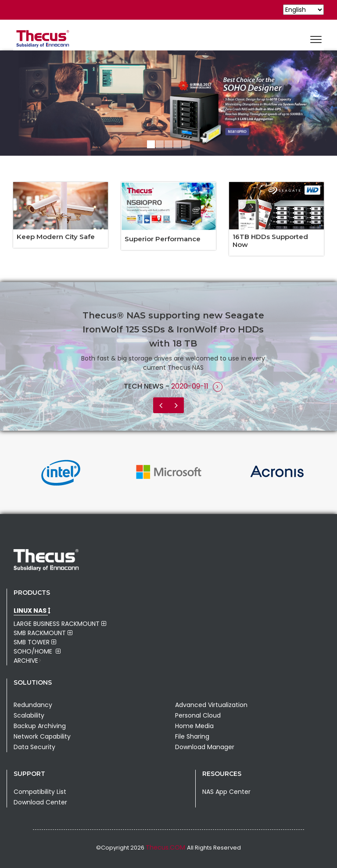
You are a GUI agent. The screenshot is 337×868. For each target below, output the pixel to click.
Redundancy (33, 705)
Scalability (29, 715)
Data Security (34, 747)
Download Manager (205, 747)
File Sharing (192, 736)
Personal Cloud (198, 715)
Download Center (40, 802)
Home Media (194, 726)
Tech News (145, 386)
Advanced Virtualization (211, 705)
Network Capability (42, 736)
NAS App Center (226, 792)
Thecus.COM (166, 847)
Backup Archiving (40, 726)
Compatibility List (40, 792)
